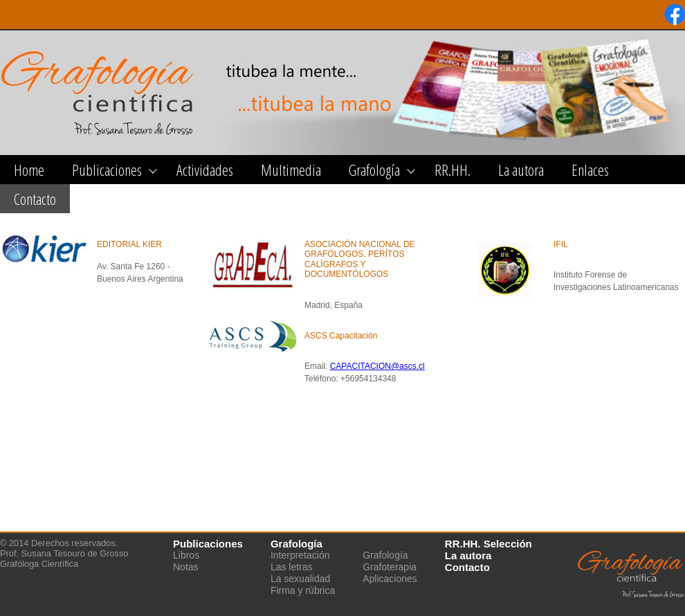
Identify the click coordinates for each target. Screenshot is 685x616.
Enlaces (590, 170)
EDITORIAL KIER (129, 244)
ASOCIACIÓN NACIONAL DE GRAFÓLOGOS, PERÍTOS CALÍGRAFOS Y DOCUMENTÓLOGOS (360, 259)
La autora (521, 170)
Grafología (374, 170)
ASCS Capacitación (341, 336)
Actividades (205, 170)
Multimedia (291, 170)
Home (29, 170)
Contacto (35, 199)
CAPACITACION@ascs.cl (377, 366)
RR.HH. (453, 170)
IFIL (561, 244)
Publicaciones (107, 170)
